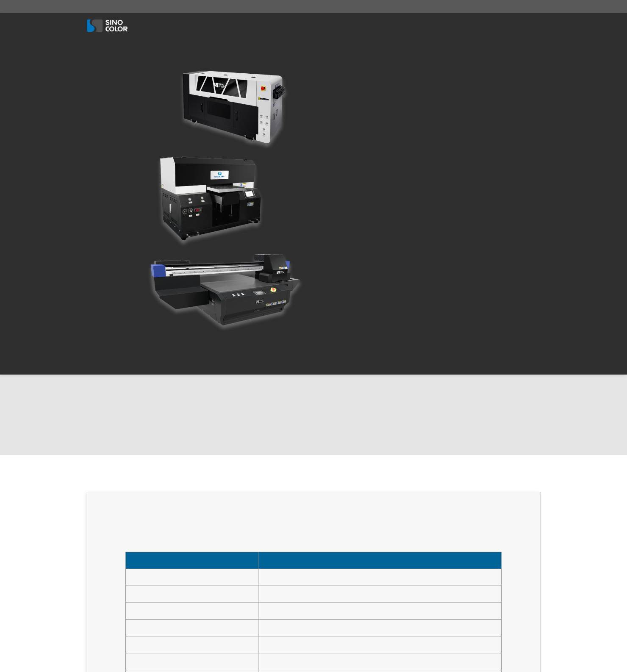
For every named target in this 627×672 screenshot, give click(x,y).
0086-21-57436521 (128, 507)
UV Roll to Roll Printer (352, 497)
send (487, 572)
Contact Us (493, 26)
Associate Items (394, 26)
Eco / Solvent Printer (325, 26)
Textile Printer (258, 26)
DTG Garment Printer (351, 559)
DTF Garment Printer (351, 538)
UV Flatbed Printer (348, 476)
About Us (157, 26)
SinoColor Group (318, 650)
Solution (446, 26)
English (492, 6)
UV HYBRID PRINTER (350, 518)
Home (219, 476)
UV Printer (204, 26)
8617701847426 (180, 7)
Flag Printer (339, 601)
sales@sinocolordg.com (119, 7)
